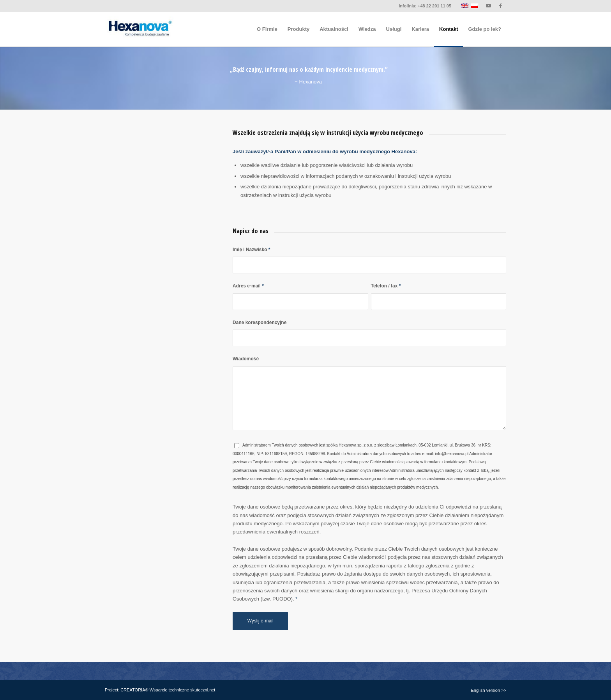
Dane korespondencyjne (260, 323)
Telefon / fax (386, 286)
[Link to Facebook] (500, 6)
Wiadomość (246, 359)
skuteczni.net (203, 690)
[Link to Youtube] (488, 6)
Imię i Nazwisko (251, 250)
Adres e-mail (248, 286)
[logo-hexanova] (139, 29)
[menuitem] (267, 29)
